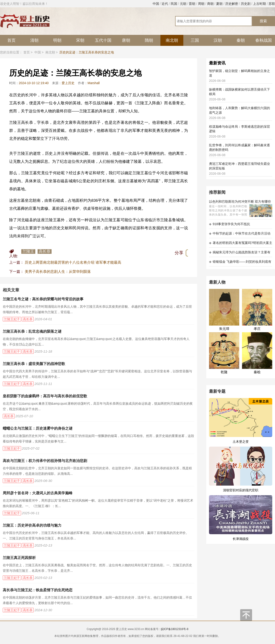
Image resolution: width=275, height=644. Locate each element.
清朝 (34, 40)
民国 (174, 4)
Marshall (94, 83)
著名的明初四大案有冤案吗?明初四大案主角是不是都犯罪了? (241, 244)
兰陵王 (28, 251)
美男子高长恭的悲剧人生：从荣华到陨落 (58, 272)
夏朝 (219, 4)
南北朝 (172, 40)
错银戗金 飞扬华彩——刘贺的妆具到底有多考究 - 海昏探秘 (240, 263)
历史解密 (232, 4)
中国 (156, 4)
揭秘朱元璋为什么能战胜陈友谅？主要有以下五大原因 (240, 254)
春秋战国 (264, 40)
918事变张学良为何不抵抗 (230, 224)
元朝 (183, 4)
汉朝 (218, 40)
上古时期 (259, 4)
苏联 (272, 4)
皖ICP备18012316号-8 (175, 629)
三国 (195, 40)
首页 (11, 40)
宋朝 (80, 40)
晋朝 (192, 4)
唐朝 (126, 40)
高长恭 (45, 251)
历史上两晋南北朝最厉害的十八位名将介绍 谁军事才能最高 (73, 262)
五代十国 (103, 40)
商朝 (210, 4)
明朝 (57, 40)
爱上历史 (68, 83)
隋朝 (149, 40)
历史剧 (246, 4)
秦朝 (241, 40)
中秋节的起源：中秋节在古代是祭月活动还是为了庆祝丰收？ (240, 235)
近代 (165, 4)
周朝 (201, 4)
